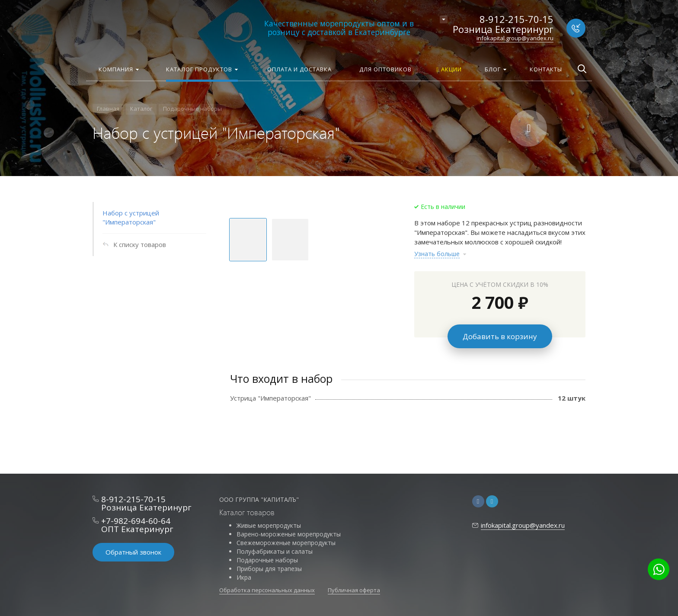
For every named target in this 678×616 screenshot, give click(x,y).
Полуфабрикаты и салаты (275, 551)
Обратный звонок (133, 552)
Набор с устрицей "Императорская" (131, 217)
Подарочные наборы (267, 560)
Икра (244, 577)
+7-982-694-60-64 (136, 521)
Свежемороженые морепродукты (286, 543)
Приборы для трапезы (269, 569)
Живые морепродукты (269, 525)
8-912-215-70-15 (516, 19)
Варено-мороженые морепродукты (289, 534)
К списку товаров (140, 244)
